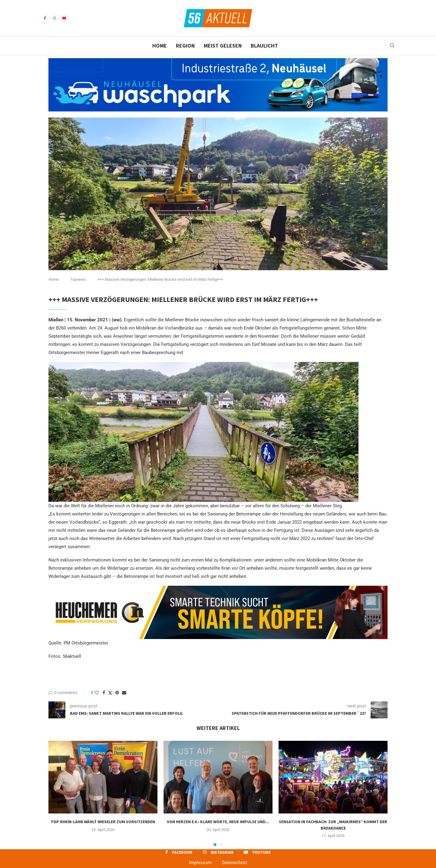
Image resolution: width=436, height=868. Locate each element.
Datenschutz (235, 863)
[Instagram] (54, 18)
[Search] (392, 46)
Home (160, 46)
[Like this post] (97, 693)
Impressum (200, 863)
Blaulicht (264, 46)
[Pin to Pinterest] (117, 693)
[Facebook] (45, 18)
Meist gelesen (223, 46)
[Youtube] (64, 18)
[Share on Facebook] (104, 693)
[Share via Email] (124, 693)
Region (185, 46)
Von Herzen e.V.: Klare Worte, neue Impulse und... (218, 822)
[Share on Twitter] (110, 693)
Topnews (78, 279)
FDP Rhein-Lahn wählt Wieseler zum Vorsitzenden (103, 822)
